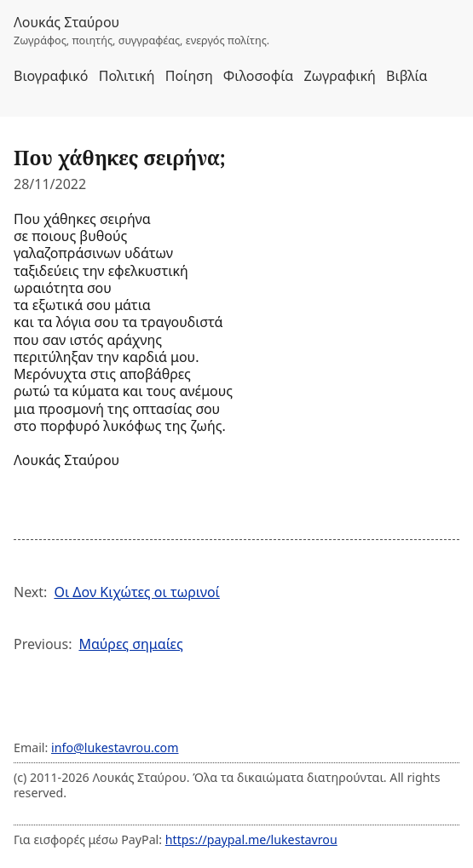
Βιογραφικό (51, 76)
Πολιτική (127, 76)
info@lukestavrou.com (115, 747)
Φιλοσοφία (258, 76)
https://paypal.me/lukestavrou (251, 839)
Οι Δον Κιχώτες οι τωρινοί (136, 592)
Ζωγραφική (339, 76)
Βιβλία (407, 76)
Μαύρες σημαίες (130, 644)
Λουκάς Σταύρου (66, 22)
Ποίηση (189, 76)
